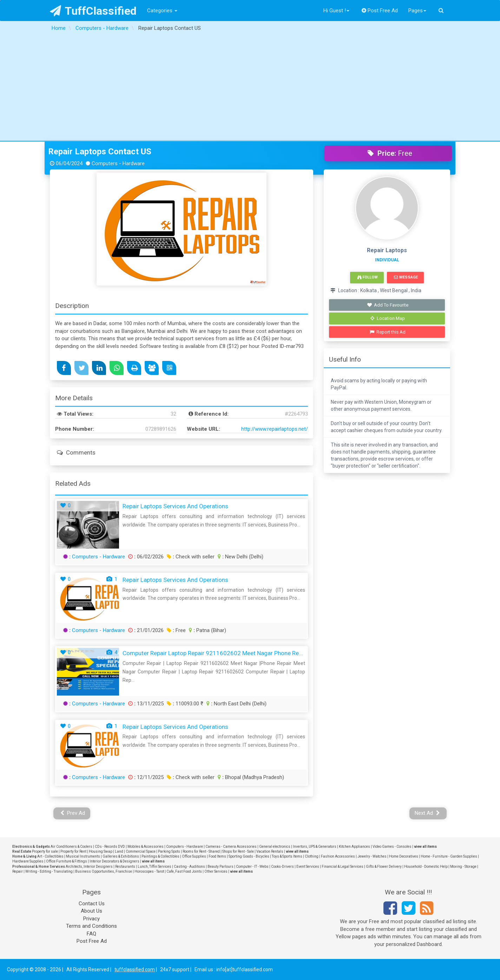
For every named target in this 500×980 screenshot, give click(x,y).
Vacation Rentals (270, 851)
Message (406, 277)
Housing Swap (101, 851)
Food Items (217, 856)
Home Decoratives (404, 856)
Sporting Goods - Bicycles (249, 856)
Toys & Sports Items (287, 856)
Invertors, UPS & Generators (315, 847)
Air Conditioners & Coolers (71, 847)
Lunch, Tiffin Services (154, 867)
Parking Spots (169, 851)
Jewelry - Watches (372, 856)
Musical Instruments (83, 856)
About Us (91, 911)
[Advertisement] (250, 88)
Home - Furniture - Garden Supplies (449, 856)
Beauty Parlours (221, 867)
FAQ (91, 934)
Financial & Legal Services (343, 867)
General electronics (275, 847)
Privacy (91, 919)
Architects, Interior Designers (89, 867)
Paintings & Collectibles (160, 856)
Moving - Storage (463, 867)
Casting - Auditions (189, 867)
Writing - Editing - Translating (49, 871)
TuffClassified (93, 11)
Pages (417, 11)
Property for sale (45, 851)
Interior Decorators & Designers (114, 861)
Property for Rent (73, 851)
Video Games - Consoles (392, 847)
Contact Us (92, 904)
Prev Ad (73, 813)
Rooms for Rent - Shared (201, 851)
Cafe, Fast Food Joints (184, 871)
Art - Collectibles (50, 856)
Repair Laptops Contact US (100, 152)
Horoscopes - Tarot (149, 871)
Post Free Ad (380, 11)
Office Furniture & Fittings (67, 861)
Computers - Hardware (98, 557)
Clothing (312, 856)
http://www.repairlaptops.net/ (275, 429)
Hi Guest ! (336, 11)
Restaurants (125, 867)
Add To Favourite (388, 305)
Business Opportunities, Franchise (104, 871)
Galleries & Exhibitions (121, 856)
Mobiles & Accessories (146, 847)
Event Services (308, 867)
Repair (18, 871)
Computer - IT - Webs (252, 867)
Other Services (216, 871)
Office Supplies (194, 856)
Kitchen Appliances (354, 847)
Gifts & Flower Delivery (384, 867)
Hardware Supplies (28, 861)
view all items (425, 847)
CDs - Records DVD (110, 847)
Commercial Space (141, 851)
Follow (368, 277)
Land (119, 851)
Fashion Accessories (338, 856)
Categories (162, 11)
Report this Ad (388, 332)
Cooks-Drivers (282, 867)
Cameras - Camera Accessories (231, 847)
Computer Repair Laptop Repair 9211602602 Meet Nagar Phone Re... (213, 653)
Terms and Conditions (91, 926)
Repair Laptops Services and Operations (175, 506)
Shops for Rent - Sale (238, 851)
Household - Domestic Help (426, 867)
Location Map (388, 318)
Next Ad (427, 813)
